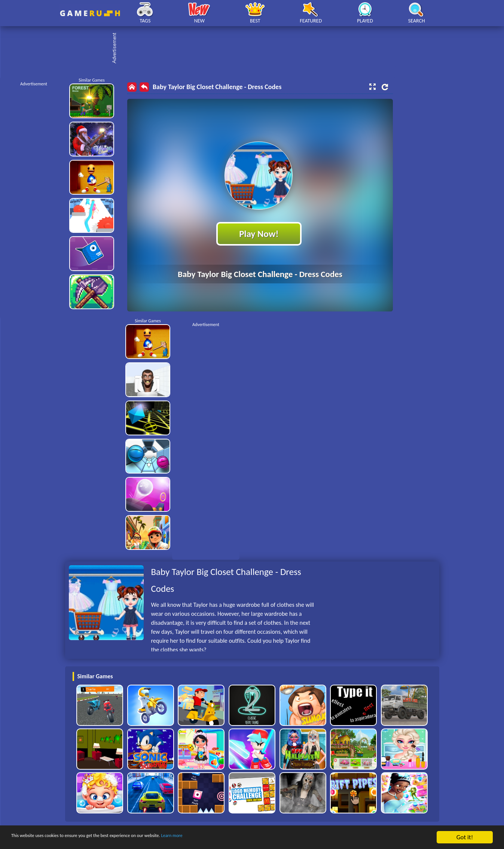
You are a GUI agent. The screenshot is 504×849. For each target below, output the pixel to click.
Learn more (234, 838)
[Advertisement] (256, 49)
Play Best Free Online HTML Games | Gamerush (90, 13)
